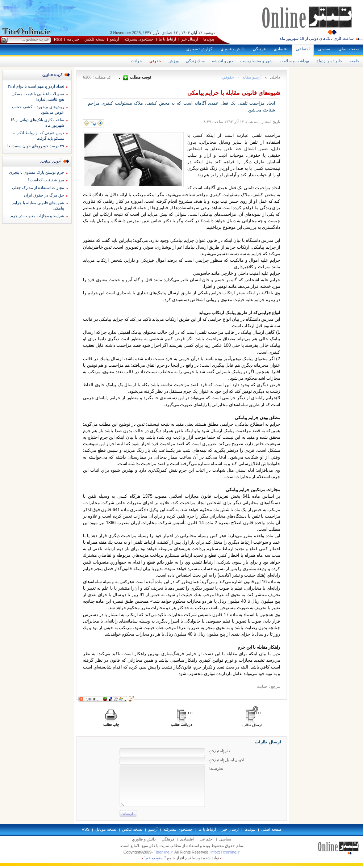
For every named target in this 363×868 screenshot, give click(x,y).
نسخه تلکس (95, 39)
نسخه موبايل (106, 829)
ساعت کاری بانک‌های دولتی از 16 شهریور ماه (317, 38)
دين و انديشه (222, 61)
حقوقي (155, 61)
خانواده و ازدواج (329, 61)
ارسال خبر (190, 39)
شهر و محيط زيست (256, 61)
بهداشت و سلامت (294, 61)
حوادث (136, 61)
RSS (58, 39)
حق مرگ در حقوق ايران (44, 195)
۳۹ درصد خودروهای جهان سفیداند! (36, 146)
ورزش (174, 61)
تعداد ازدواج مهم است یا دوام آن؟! (36, 86)
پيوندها (209, 39)
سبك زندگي (195, 61)
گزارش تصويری (199, 49)
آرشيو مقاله (252, 77)
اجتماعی (303, 49)
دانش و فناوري (233, 49)
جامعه (354, 61)
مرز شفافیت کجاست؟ (46, 180)
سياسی (324, 49)
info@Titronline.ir (225, 852)
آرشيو (114, 39)
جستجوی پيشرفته (139, 39)
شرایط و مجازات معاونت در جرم (37, 216)
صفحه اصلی (349, 49)
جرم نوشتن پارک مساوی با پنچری (37, 172)
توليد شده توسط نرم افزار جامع (182, 858)
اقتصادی (281, 49)
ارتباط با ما (167, 39)
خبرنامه (73, 39)
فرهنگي (259, 49)
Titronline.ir (163, 852)
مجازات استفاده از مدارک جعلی (38, 187)
